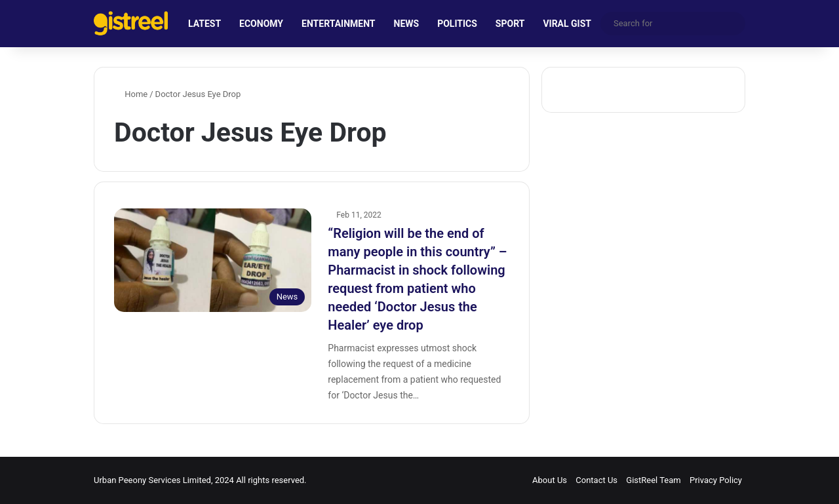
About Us (550, 480)
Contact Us (596, 480)
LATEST (205, 24)
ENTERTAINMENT (338, 24)
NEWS (407, 24)
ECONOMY (261, 24)
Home (131, 94)
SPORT (510, 24)
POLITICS (457, 24)
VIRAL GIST (567, 24)
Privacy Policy (716, 480)
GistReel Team (653, 480)
